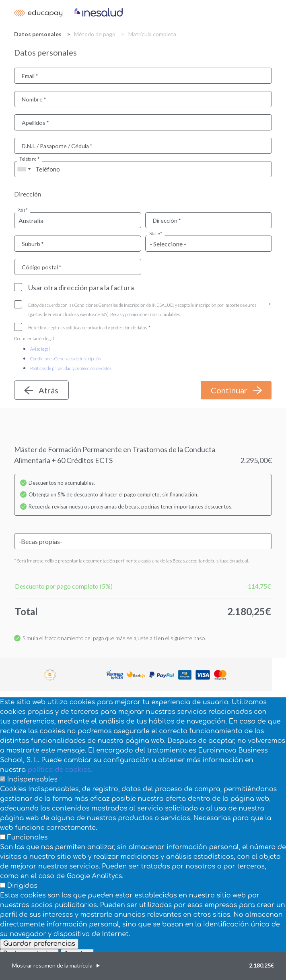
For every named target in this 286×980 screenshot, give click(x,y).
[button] (143, 966)
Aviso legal (40, 349)
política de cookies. (60, 770)
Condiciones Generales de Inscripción (66, 359)
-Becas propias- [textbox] (40, 541)
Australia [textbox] (31, 220)
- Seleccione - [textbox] (168, 244)
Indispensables (32, 779)
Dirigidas (22, 886)
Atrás (48, 390)
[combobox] (24, 169)
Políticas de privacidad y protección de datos (71, 368)
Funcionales (28, 837)
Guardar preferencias (39, 944)
